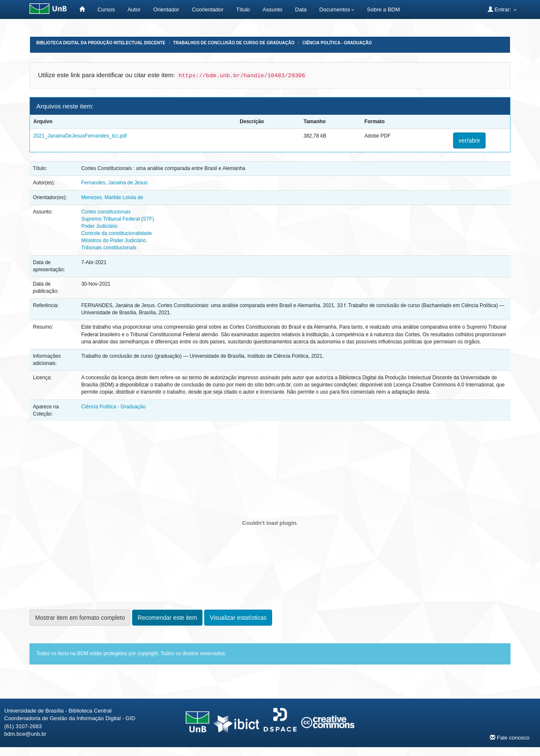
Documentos (337, 9)
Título (243, 9)
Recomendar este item (167, 618)
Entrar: (502, 9)
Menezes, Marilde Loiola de (112, 197)
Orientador (166, 9)
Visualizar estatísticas (238, 618)
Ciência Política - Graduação (337, 43)
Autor (134, 9)
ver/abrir (469, 140)
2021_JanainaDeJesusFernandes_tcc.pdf (80, 136)
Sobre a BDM (383, 9)
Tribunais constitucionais (109, 248)
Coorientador (208, 9)
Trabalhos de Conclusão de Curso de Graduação (234, 43)
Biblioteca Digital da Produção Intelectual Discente (101, 43)
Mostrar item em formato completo (80, 618)
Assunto (272, 9)
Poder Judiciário (99, 226)
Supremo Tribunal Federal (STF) (117, 219)
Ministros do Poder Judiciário (113, 240)
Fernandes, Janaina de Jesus (114, 183)
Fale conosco (510, 737)
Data (301, 9)
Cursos (106, 9)
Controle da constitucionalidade (116, 233)
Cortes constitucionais (106, 212)
